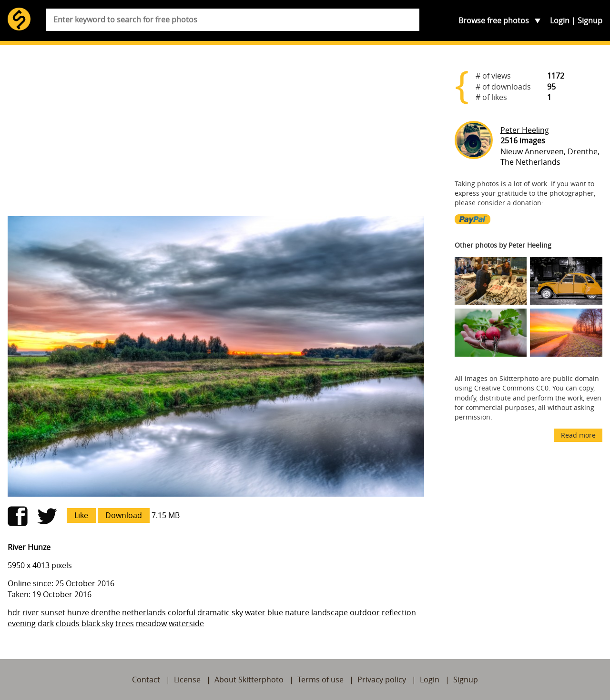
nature (297, 612)
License (187, 680)
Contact (146, 680)
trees (125, 623)
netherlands (144, 612)
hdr (14, 612)
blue (275, 612)
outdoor (365, 612)
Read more (578, 435)
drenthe (106, 612)
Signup (590, 20)
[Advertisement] (216, 134)
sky (237, 612)
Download (124, 515)
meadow (151, 623)
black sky (97, 623)
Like (81, 515)
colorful (182, 612)
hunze (78, 612)
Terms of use (320, 680)
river (31, 612)
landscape (330, 612)
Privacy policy (382, 680)
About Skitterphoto (249, 680)
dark (46, 623)
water (255, 612)
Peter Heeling (525, 130)
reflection (399, 612)
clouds (68, 623)
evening (22, 623)
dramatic (213, 612)
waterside (186, 623)
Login (560, 20)
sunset (53, 612)
